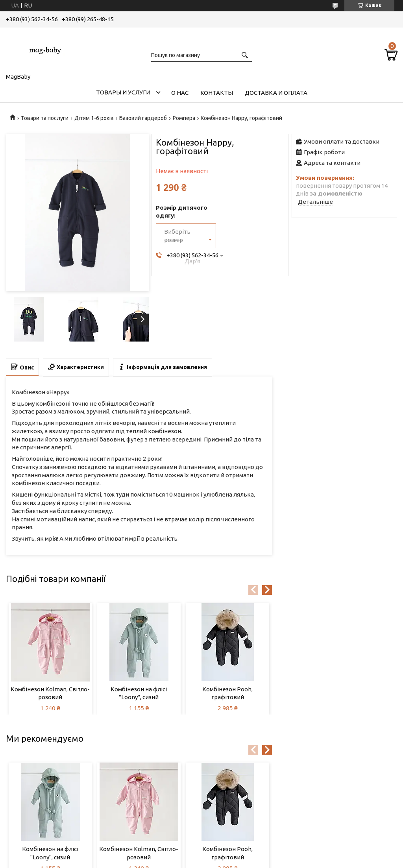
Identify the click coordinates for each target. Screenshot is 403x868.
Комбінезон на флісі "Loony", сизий (139, 693)
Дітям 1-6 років (94, 118)
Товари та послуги (45, 118)
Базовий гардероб (143, 118)
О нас (180, 93)
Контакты (217, 93)
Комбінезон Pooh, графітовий (227, 693)
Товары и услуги (123, 92)
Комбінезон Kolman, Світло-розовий (50, 693)
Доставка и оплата (276, 93)
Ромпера (184, 118)
